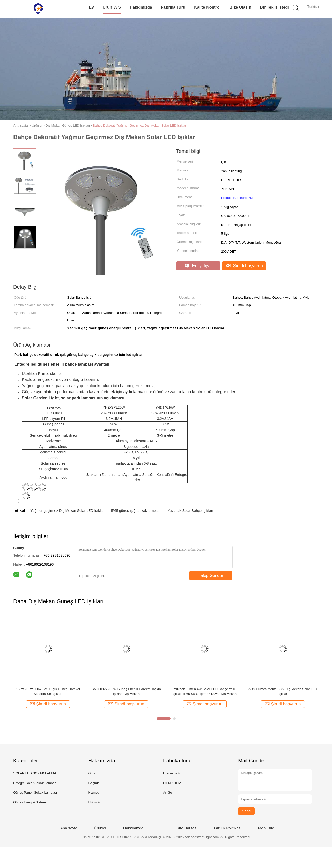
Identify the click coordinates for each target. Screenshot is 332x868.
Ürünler (100, 828)
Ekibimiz (94, 802)
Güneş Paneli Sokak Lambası (35, 793)
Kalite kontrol (207, 7)
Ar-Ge (168, 793)
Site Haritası (187, 828)
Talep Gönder (211, 575)
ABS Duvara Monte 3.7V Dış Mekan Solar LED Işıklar (283, 691)
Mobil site (266, 828)
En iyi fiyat (198, 266)
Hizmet (93, 793)
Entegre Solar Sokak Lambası (35, 783)
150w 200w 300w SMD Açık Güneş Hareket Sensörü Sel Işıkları (48, 691)
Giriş (92, 773)
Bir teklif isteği (274, 7)
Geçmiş (94, 783)
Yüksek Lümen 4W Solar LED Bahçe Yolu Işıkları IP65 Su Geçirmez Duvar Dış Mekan (205, 691)
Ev (91, 7)
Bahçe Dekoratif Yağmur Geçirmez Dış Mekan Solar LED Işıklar (140, 126)
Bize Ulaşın (240, 7)
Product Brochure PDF (238, 198)
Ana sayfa (69, 828)
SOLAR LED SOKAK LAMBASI (36, 773)
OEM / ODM (172, 783)
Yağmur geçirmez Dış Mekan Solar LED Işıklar (67, 511)
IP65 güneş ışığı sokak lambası (136, 511)
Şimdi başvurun (244, 266)
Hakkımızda (141, 7)
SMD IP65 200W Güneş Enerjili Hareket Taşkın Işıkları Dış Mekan (126, 691)
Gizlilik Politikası (228, 828)
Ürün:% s (112, 7)
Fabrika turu (173, 7)
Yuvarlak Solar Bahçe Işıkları (190, 511)
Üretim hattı (172, 773)
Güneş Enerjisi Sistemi (30, 802)
